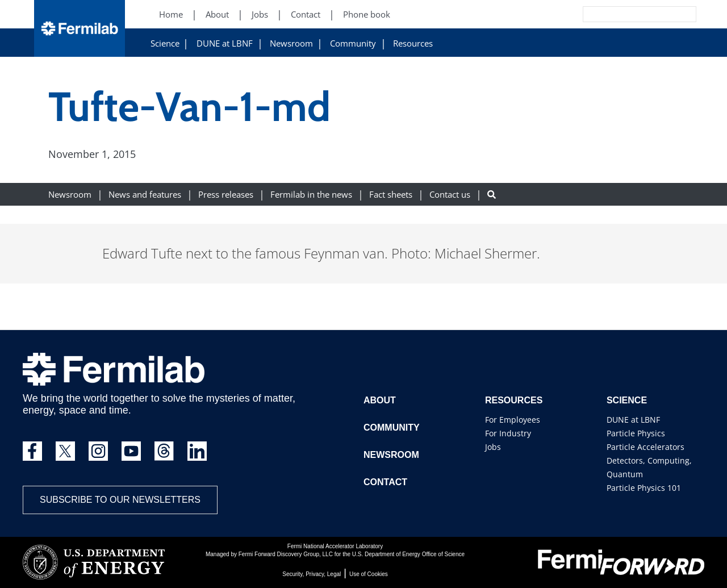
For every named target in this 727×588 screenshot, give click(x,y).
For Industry (508, 433)
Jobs (493, 447)
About (380, 400)
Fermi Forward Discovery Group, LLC (286, 554)
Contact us (450, 195)
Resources (413, 43)
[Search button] (492, 195)
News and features (145, 195)
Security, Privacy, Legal (312, 574)
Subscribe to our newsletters (120, 500)
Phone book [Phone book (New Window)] (367, 14)
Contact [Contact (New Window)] (306, 14)
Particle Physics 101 (644, 488)
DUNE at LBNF (225, 43)
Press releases (226, 195)
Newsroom (291, 43)
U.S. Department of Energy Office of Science (408, 554)
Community (353, 43)
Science (165, 43)
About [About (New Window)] (217, 14)
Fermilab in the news (311, 195)
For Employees (513, 420)
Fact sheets (391, 195)
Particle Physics (636, 433)
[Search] (614, 14)
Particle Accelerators (645, 447)
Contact (385, 482)
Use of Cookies (369, 574)
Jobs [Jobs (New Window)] (260, 14)
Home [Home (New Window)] (171, 14)
